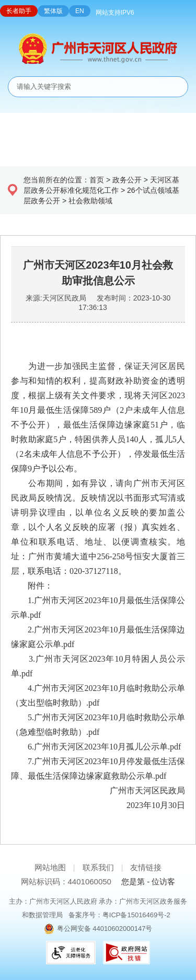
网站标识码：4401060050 (66, 881)
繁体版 (53, 11)
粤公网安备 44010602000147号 (105, 929)
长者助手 (19, 11)
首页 (97, 180)
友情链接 (146, 867)
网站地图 (50, 867)
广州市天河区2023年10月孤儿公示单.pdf (107, 747)
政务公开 (127, 180)
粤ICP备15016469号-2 (136, 915)
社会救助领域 (90, 201)
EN (80, 11)
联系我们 (98, 867)
